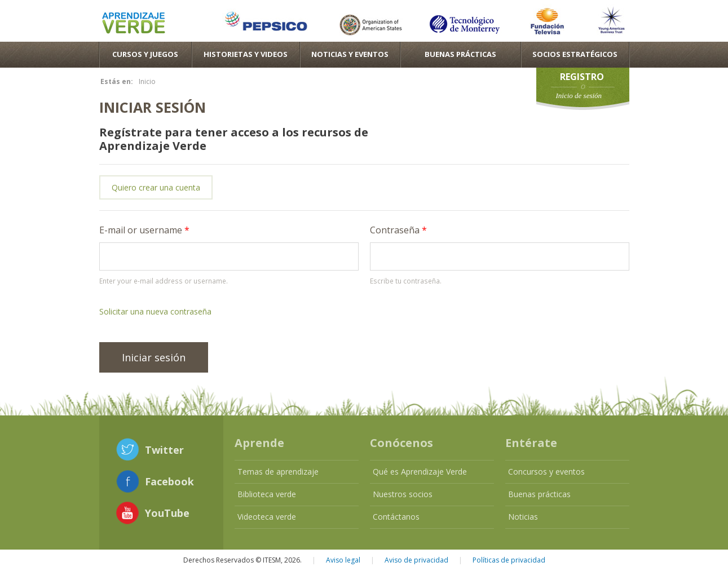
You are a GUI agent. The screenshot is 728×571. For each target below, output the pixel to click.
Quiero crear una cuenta (156, 187)
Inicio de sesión (579, 96)
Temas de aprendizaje (278, 472)
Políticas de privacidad (509, 560)
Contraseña (398, 230)
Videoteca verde (267, 517)
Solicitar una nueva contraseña (155, 311)
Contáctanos (396, 517)
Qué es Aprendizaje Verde (420, 472)
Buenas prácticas (539, 494)
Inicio (147, 81)
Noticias (523, 517)
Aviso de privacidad (416, 560)
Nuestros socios (403, 494)
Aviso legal (343, 560)
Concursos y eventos (546, 472)
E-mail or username (144, 230)
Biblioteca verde (267, 494)
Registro (582, 77)
